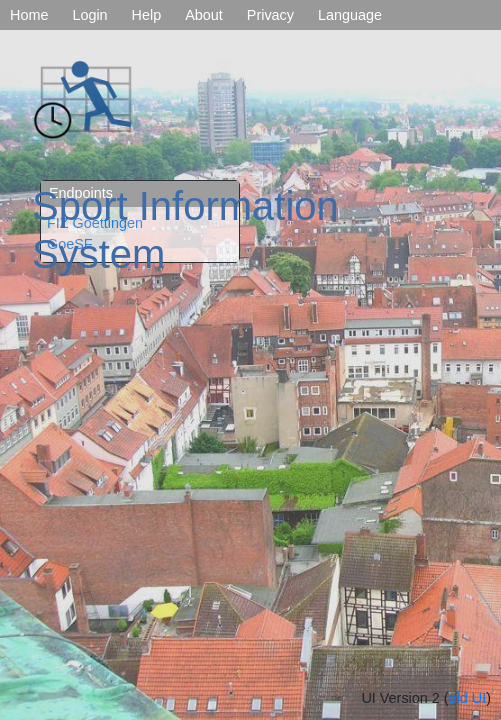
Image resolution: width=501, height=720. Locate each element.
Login (89, 15)
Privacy (270, 15)
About (204, 15)
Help (147, 15)
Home (29, 15)
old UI (468, 698)
